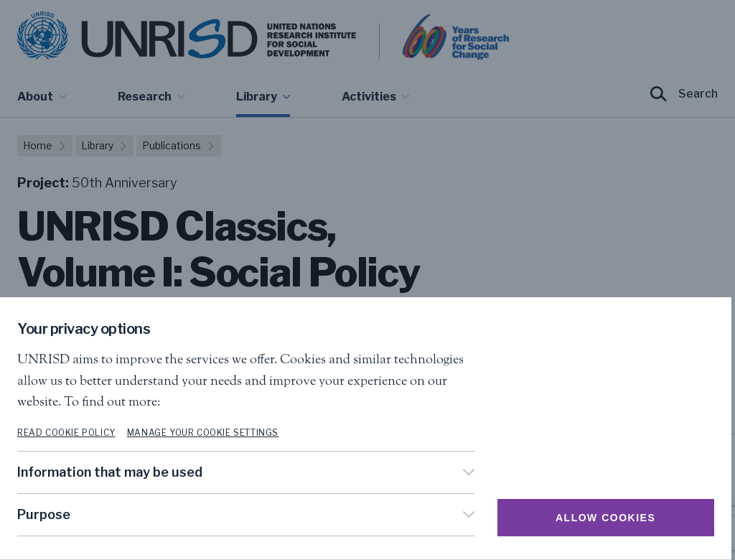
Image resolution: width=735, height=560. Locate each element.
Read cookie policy (66, 433)
